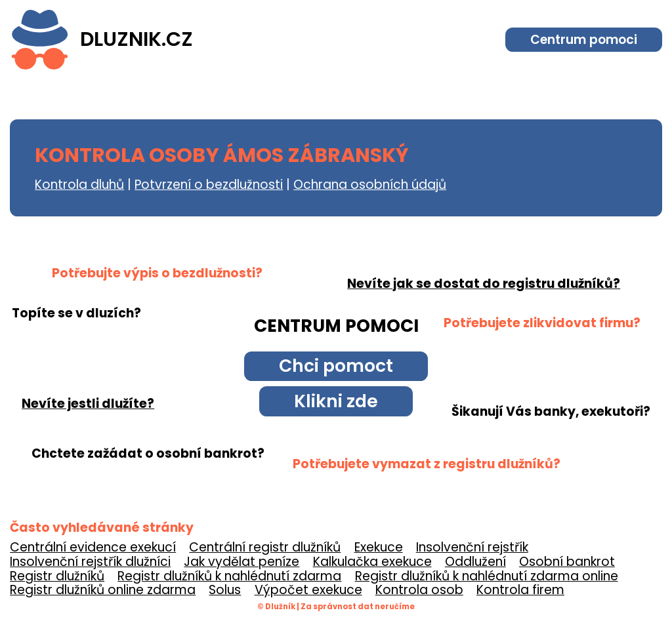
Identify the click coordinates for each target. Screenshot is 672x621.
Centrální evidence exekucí (93, 547)
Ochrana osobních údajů (370, 185)
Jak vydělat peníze (241, 562)
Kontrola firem (520, 590)
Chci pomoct (336, 366)
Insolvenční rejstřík (472, 547)
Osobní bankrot (567, 562)
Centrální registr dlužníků (265, 547)
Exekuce (379, 547)
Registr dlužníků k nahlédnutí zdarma (229, 576)
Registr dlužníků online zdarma (103, 590)
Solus (225, 590)
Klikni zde (336, 401)
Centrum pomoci (584, 40)
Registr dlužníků (57, 576)
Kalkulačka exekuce (372, 562)
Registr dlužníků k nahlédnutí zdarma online (487, 576)
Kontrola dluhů (79, 185)
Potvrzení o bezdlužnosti (209, 185)
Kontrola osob (419, 590)
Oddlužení (475, 562)
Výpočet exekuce (308, 590)
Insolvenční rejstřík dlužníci (90, 562)
